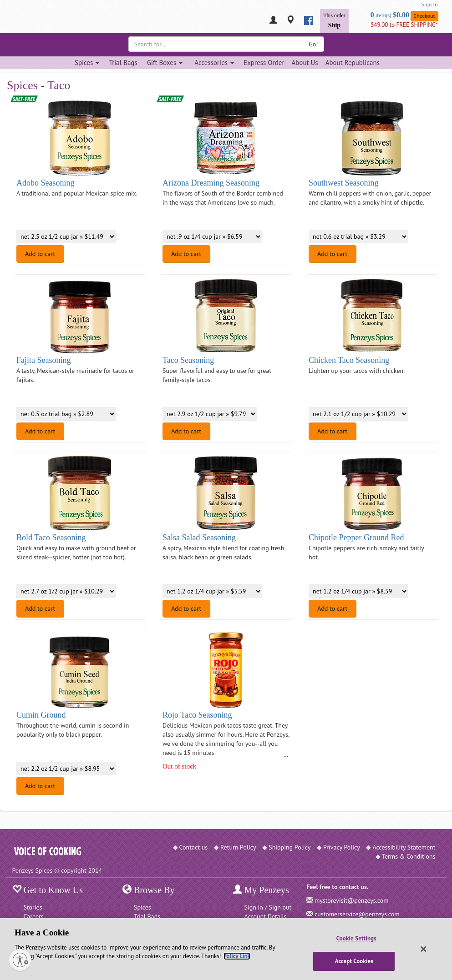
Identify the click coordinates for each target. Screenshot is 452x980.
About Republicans (353, 63)
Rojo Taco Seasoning (197, 715)
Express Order (264, 63)
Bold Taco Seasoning (51, 538)
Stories (33, 907)
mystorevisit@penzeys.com (352, 900)
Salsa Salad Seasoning (199, 538)
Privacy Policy (342, 847)
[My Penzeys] (273, 21)
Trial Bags (123, 63)
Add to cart (40, 254)
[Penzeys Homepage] (12, 20)
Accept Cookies (354, 961)
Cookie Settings (356, 938)
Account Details (266, 916)
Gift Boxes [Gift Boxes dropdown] (165, 63)
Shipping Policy (289, 847)
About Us (305, 63)
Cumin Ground (41, 715)
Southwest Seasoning (344, 183)
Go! (313, 44)
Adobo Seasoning (46, 183)
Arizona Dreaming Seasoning (211, 183)
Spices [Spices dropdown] (87, 63)
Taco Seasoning (188, 360)
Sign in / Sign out (268, 907)
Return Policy (238, 847)
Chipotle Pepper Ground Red (356, 538)
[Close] (423, 949)
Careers (34, 916)
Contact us (194, 847)
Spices (142, 907)
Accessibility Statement (404, 847)
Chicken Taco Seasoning (349, 360)
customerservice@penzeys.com (357, 914)
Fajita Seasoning (44, 360)
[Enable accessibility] (20, 960)
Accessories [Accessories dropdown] (214, 63)
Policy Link (237, 956)
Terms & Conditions (409, 856)
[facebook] (309, 20)
